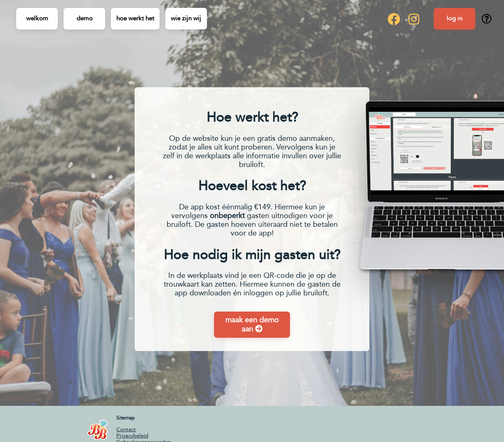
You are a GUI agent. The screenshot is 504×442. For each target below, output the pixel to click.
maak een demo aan (252, 324)
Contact (126, 429)
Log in (455, 18)
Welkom (37, 18)
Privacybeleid (132, 436)
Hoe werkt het (135, 18)
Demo (85, 18)
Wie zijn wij (186, 18)
